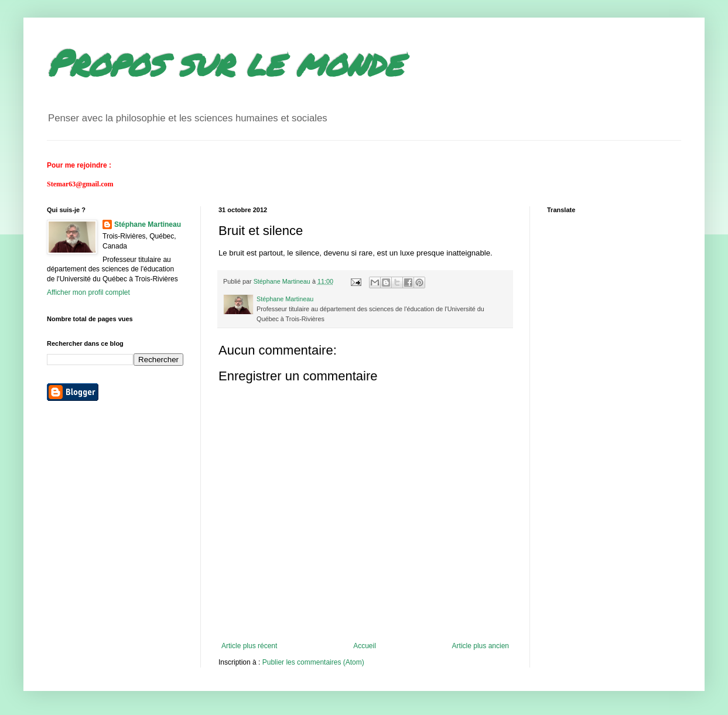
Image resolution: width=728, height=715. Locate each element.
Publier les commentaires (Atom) (313, 662)
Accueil (365, 646)
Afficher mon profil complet (88, 292)
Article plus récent (249, 646)
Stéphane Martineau (148, 224)
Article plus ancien (481, 646)
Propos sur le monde (225, 62)
